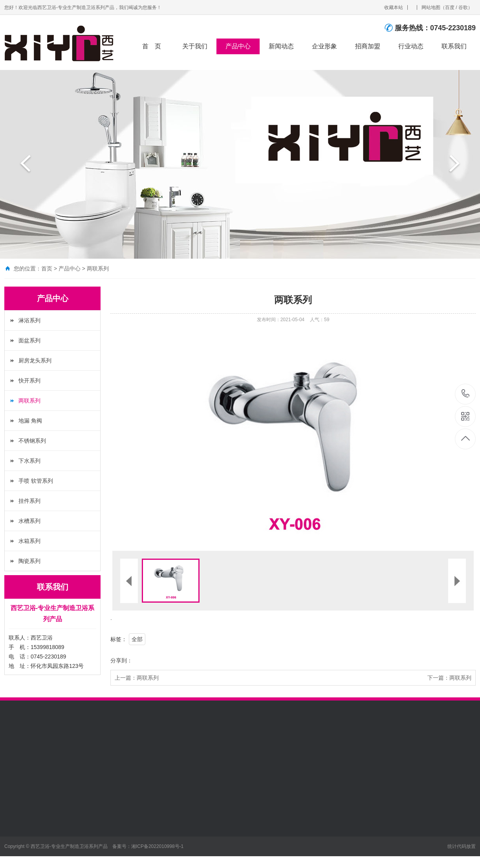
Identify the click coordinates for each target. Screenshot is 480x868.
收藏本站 (394, 7)
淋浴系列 (29, 320)
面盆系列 (29, 340)
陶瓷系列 (29, 561)
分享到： (121, 660)
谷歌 (463, 7)
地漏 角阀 (30, 421)
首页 (47, 268)
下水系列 (29, 461)
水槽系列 (29, 521)
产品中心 (238, 46)
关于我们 (195, 46)
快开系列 (29, 381)
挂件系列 (29, 501)
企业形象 (324, 46)
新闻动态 (281, 46)
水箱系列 (29, 541)
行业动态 (411, 46)
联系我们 (454, 46)
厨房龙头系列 (35, 360)
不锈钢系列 (32, 441)
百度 (450, 7)
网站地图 (431, 7)
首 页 (152, 46)
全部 (137, 639)
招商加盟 (368, 46)
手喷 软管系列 (36, 481)
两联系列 (98, 268)
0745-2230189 (466, 394)
